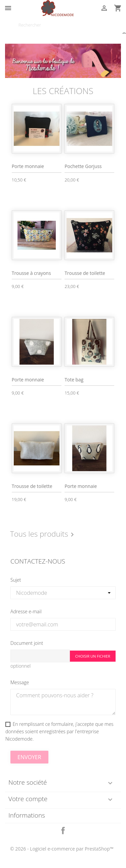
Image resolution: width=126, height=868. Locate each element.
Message (20, 682)
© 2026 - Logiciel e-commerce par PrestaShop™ (62, 849)
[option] (63, 61)
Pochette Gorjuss (83, 166)
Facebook (63, 831)
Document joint (27, 643)
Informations (27, 815)
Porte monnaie (28, 166)
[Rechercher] (63, 25)
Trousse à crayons (31, 273)
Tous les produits (43, 534)
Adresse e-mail (26, 611)
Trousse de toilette (85, 273)
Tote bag (74, 380)
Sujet (16, 580)
